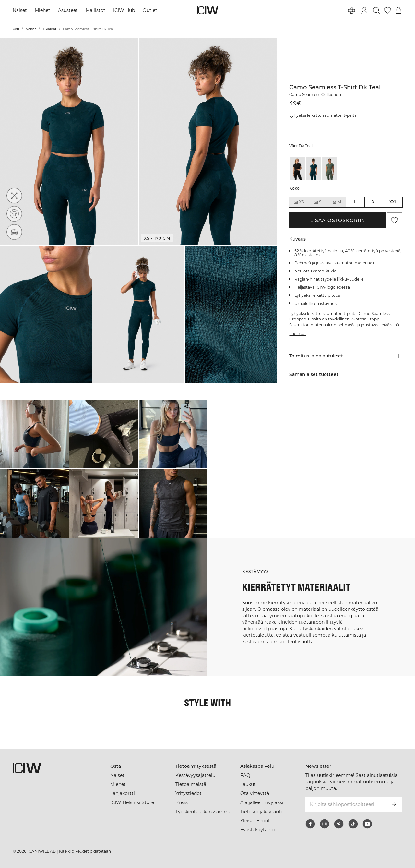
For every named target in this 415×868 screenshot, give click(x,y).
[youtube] (367, 824)
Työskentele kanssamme (203, 812)
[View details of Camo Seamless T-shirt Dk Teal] (314, 169)
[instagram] (325, 824)
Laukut (248, 784)
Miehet (42, 10)
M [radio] (337, 202)
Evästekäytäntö (258, 830)
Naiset (20, 10)
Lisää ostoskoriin (338, 220)
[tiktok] (353, 824)
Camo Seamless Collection (315, 95)
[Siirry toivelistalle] (387, 10)
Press (182, 802)
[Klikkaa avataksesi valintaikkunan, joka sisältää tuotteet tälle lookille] (34, 434)
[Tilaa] (394, 804)
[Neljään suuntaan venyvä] (14, 196)
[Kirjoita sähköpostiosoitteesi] (345, 804)
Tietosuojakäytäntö (262, 812)
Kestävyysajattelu (195, 775)
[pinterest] (339, 824)
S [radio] (317, 202)
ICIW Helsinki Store (132, 802)
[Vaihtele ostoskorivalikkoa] (398, 10)
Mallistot (95, 10)
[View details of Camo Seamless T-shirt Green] (330, 169)
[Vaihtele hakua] (376, 10)
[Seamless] (14, 232)
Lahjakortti (123, 793)
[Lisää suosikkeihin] (395, 220)
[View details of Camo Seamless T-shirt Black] (297, 169)
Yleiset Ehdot (255, 821)
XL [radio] (374, 202)
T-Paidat (49, 29)
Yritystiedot (189, 793)
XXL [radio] (393, 202)
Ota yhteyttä (255, 793)
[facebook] (310, 824)
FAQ (245, 775)
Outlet (150, 10)
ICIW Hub (124, 10)
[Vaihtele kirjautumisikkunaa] (364, 10)
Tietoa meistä (191, 784)
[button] (69, 141)
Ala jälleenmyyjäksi (262, 802)
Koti (16, 29)
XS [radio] (299, 202)
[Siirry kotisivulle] (207, 10)
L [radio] (355, 202)
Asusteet (68, 10)
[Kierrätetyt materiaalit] (14, 214)
